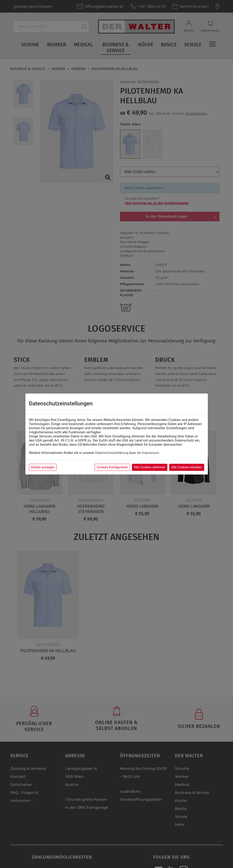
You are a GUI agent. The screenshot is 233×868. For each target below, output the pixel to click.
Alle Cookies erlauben (187, 467)
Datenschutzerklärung (112, 453)
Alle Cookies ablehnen (150, 467)
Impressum (150, 453)
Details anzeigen (43, 467)
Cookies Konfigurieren (112, 467)
